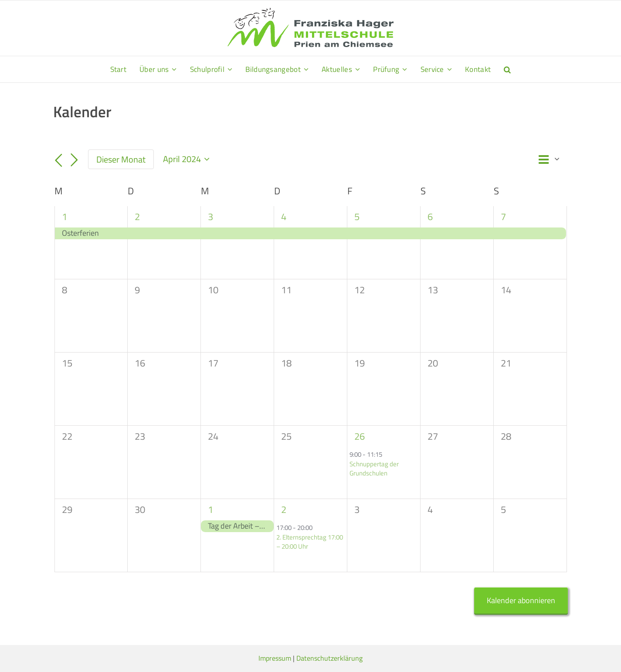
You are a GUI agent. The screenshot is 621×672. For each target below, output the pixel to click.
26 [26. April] (360, 436)
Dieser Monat (121, 159)
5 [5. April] (357, 217)
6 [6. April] (430, 217)
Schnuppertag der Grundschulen (374, 468)
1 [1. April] (64, 217)
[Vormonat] (59, 160)
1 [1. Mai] (210, 509)
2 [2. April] (137, 217)
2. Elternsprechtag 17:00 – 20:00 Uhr (310, 542)
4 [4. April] (284, 217)
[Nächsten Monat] (74, 160)
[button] (507, 69)
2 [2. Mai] (284, 509)
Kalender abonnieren (521, 600)
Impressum (275, 658)
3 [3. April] (210, 217)
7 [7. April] (503, 217)
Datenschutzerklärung (329, 658)
